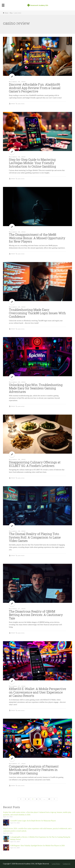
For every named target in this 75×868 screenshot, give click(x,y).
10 (49, 799)
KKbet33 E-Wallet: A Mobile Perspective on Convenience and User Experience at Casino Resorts (37, 692)
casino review (21, 104)
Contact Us (67, 864)
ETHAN (13, 104)
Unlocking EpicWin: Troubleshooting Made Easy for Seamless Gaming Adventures (36, 388)
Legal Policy (56, 864)
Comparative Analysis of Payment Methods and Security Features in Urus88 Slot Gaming (34, 770)
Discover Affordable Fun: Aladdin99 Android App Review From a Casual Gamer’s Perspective (35, 88)
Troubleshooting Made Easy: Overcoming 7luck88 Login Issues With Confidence (37, 313)
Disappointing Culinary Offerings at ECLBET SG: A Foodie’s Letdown (35, 464)
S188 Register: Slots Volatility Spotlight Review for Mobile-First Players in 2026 (37, 846)
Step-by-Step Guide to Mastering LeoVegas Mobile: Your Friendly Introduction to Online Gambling (32, 163)
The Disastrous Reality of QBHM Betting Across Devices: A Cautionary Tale (36, 615)
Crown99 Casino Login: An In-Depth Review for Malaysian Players (33, 821)
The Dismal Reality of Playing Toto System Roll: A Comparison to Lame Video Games (35, 537)
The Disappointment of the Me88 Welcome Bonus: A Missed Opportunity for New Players (37, 238)
